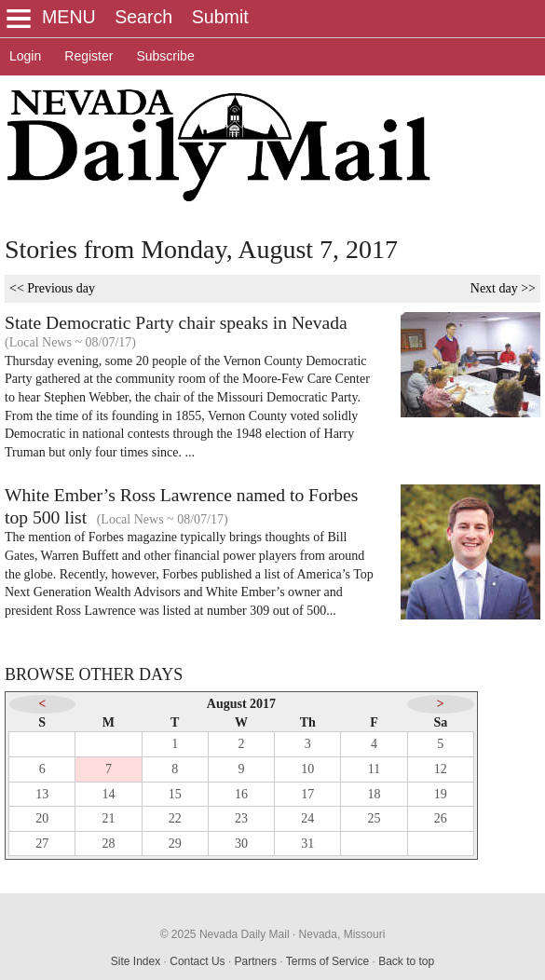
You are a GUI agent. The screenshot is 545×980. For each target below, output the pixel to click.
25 (375, 818)
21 (108, 818)
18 (375, 794)
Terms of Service (327, 961)
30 (241, 844)
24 (307, 818)
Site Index (136, 961)
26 (441, 818)
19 (441, 794)
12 (441, 769)
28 (108, 844)
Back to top (406, 961)
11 (374, 769)
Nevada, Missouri (342, 934)
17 (307, 794)
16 (241, 794)
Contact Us (197, 961)
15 (175, 794)
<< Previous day (52, 288)
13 (42, 794)
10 (307, 769)
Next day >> (503, 288)
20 (42, 818)
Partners (256, 961)
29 (175, 844)
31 (307, 844)
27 (42, 844)
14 (108, 794)
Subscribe (165, 56)
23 (241, 818)
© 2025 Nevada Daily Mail (225, 934)
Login (25, 56)
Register (89, 56)
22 (175, 818)
